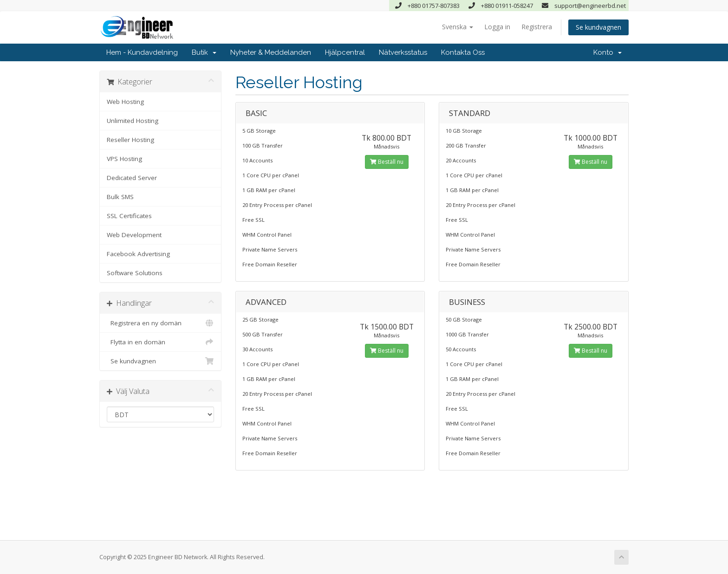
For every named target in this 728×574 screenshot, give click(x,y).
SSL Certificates (129, 216)
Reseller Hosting (130, 140)
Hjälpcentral (345, 52)
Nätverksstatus (403, 52)
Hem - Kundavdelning (142, 52)
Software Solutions (135, 273)
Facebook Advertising (138, 254)
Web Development (134, 235)
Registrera (537, 27)
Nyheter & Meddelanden (271, 52)
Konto (608, 52)
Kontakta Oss (463, 52)
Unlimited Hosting (133, 121)
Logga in (497, 27)
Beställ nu (387, 162)
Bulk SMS (120, 197)
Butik (204, 52)
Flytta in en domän (160, 342)
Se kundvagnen (598, 27)
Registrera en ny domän (160, 323)
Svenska (458, 27)
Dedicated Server (132, 178)
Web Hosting (125, 102)
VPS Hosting (124, 159)
